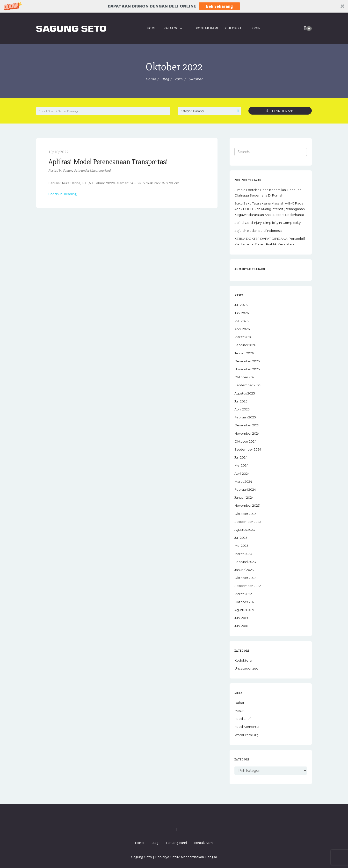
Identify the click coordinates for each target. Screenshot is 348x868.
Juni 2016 (241, 626)
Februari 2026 (245, 345)
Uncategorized (100, 170)
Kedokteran (244, 660)
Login (251, 28)
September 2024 (248, 449)
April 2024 (242, 474)
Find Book (280, 111)
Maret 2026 (243, 337)
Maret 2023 (243, 554)
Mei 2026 (241, 321)
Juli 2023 (241, 538)
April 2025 (242, 409)
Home (154, 28)
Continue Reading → (65, 194)
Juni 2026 (242, 313)
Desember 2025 (247, 361)
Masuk (239, 711)
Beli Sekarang (215, 6)
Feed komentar (247, 727)
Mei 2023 (241, 546)
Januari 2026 (244, 353)
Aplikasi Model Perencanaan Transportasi (108, 162)
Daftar (239, 703)
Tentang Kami (176, 843)
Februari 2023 (245, 562)
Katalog (175, 28)
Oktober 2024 (245, 441)
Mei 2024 (241, 465)
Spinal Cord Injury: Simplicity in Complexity (268, 223)
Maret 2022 (243, 594)
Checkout (230, 28)
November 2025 (247, 369)
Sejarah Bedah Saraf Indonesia (258, 231)
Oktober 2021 (245, 602)
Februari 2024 (245, 489)
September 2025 (248, 385)
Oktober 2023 (245, 514)
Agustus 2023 (245, 530)
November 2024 (247, 433)
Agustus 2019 (244, 610)
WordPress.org (246, 735)
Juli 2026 (241, 305)
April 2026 (242, 329)
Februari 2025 (245, 417)
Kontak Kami (203, 28)
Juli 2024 (241, 457)
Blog (155, 843)
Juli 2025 (241, 401)
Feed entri (243, 719)
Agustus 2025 (245, 393)
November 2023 (247, 505)
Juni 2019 (241, 618)
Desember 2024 (247, 425)
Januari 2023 (244, 570)
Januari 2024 (244, 497)
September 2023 (248, 522)
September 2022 (248, 586)
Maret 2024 (243, 481)
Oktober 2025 (245, 377)
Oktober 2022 (245, 578)
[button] (174, 6)
